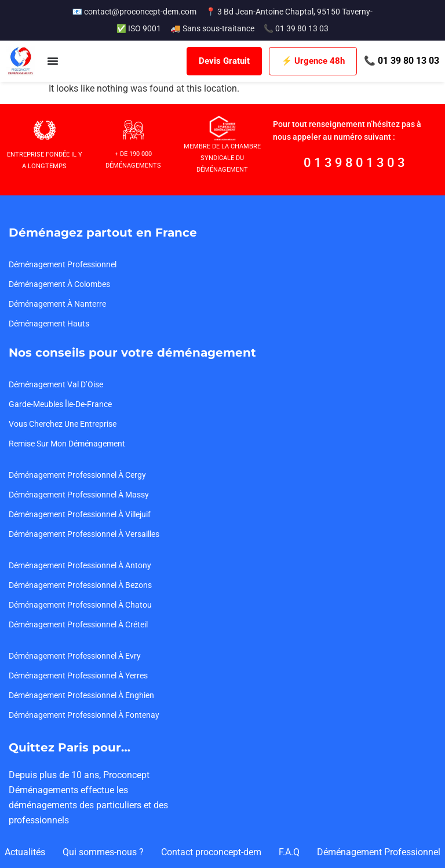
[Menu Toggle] (53, 61)
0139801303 (356, 163)
